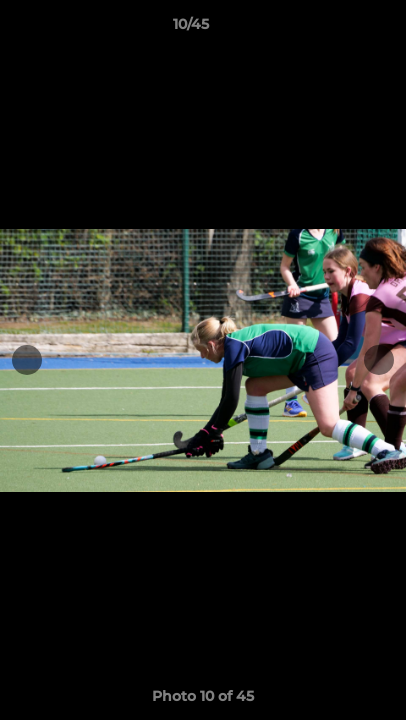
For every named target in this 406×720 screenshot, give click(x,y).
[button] (334, 29)
